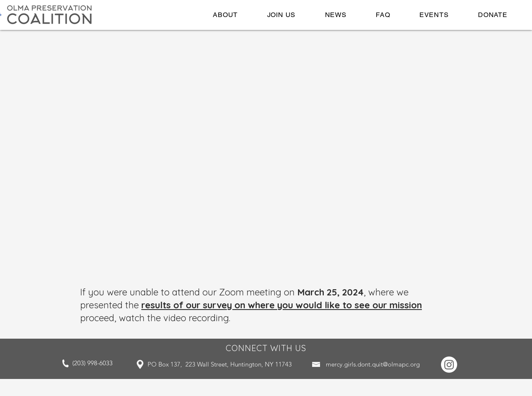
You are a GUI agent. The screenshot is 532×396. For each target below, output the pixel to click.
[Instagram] (449, 365)
